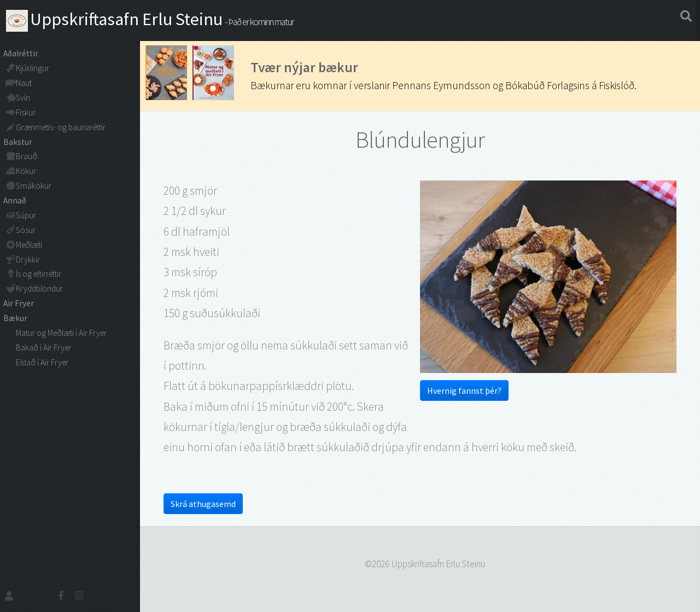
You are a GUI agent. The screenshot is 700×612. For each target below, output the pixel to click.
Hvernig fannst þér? (464, 390)
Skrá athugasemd (203, 504)
